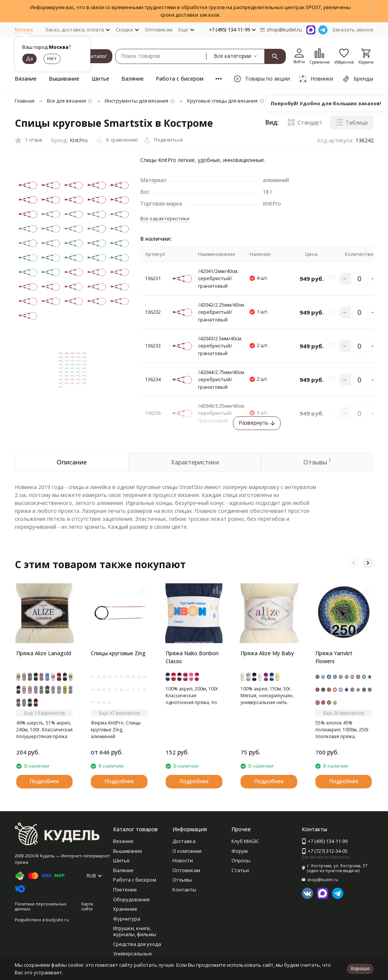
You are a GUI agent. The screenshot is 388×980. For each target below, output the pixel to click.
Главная (25, 101)
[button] (354, 563)
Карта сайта (87, 906)
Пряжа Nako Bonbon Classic (192, 657)
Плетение (125, 890)
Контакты (184, 890)
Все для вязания (66, 101)
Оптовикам (159, 30)
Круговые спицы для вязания (222, 101)
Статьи (240, 870)
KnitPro (79, 140)
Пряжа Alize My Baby (267, 653)
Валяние (133, 79)
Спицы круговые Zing (118, 653)
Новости (183, 860)
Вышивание (64, 79)
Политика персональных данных (41, 906)
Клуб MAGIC (245, 841)
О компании (187, 851)
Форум (240, 851)
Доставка (184, 841)
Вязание (26, 79)
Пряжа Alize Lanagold (44, 653)
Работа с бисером (180, 79)
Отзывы (182, 880)
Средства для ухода (137, 944)
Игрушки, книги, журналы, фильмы (135, 931)
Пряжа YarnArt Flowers (334, 657)
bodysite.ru (57, 920)
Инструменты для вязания (137, 101)
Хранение (125, 909)
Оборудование (131, 899)
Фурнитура (127, 919)
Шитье (100, 79)
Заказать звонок (353, 30)
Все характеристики (165, 218)
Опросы (241, 860)
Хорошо (360, 968)
